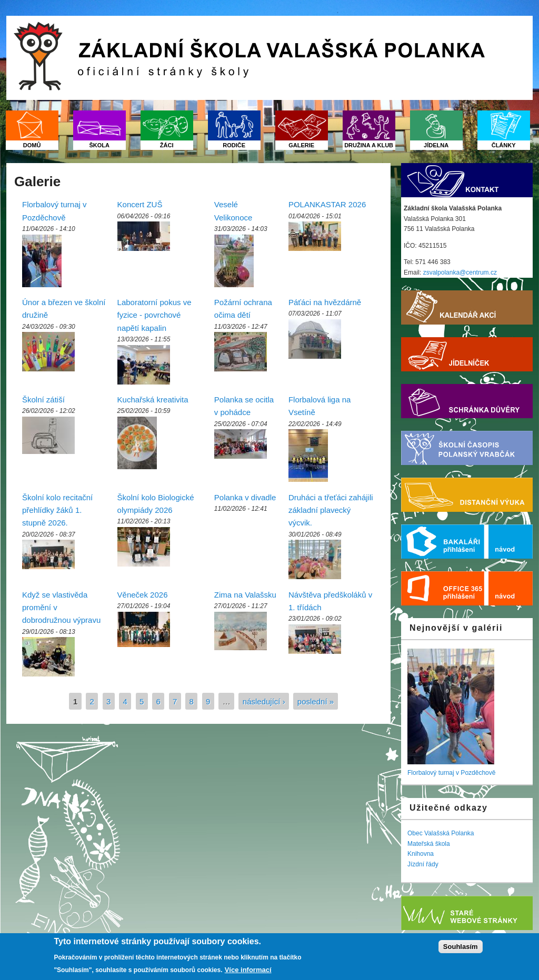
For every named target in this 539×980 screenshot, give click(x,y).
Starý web (467, 913)
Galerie (301, 145)
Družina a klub (369, 145)
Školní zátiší (43, 400)
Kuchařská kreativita (153, 400)
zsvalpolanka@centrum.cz (460, 272)
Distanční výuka (467, 495)
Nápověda (511, 542)
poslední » (316, 701)
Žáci (167, 145)
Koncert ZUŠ (140, 204)
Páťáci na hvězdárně (325, 302)
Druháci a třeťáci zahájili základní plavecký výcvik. (331, 510)
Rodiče (234, 145)
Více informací (248, 970)
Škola (99, 145)
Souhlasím (461, 947)
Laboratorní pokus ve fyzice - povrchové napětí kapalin (154, 315)
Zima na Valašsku (245, 595)
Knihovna (421, 854)
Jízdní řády (423, 864)
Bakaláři (445, 542)
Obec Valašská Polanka (441, 833)
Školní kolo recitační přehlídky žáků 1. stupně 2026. (57, 510)
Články (504, 145)
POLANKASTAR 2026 (327, 204)
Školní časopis (467, 448)
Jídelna (436, 145)
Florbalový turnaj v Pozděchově (451, 773)
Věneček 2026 (143, 595)
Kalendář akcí (467, 307)
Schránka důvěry (467, 401)
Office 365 (445, 588)
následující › (264, 701)
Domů (32, 145)
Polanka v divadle (245, 497)
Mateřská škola (429, 844)
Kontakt (467, 180)
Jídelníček (467, 354)
